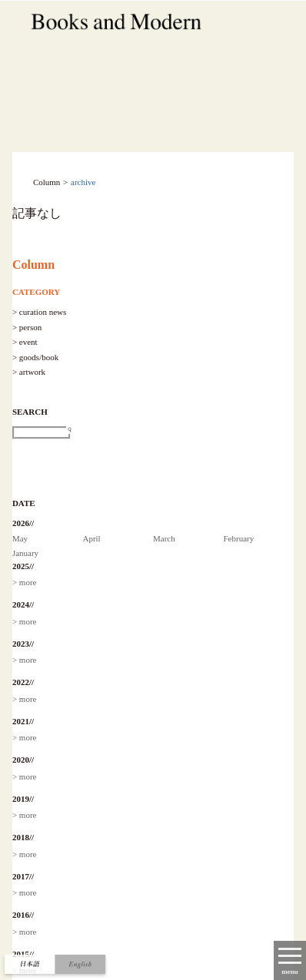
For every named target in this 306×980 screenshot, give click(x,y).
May (20, 538)
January (25, 553)
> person (27, 327)
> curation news (39, 312)
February (239, 538)
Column (33, 265)
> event (25, 342)
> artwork (29, 372)
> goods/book (35, 357)
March (164, 538)
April (91, 538)
